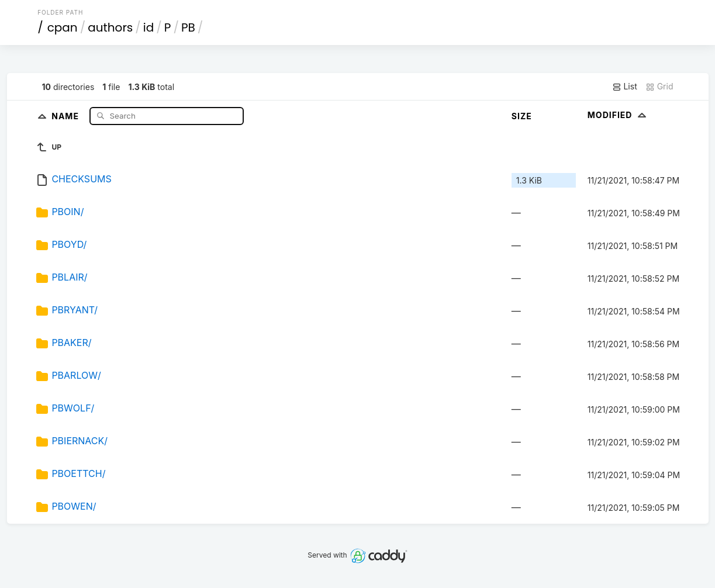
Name (66, 115)
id (148, 27)
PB (188, 27)
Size (522, 116)
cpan (63, 27)
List (625, 87)
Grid (659, 87)
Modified (618, 115)
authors (110, 27)
